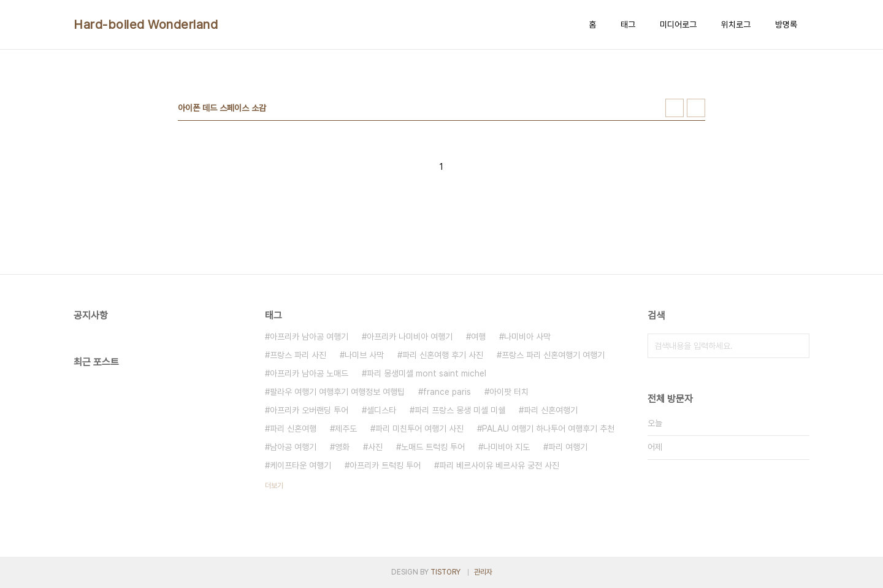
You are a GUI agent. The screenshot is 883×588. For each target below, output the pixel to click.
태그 (628, 25)
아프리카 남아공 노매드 (309, 373)
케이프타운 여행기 (300, 465)
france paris (447, 392)
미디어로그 (678, 25)
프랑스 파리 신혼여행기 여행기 (553, 355)
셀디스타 (381, 410)
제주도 (346, 429)
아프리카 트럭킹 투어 (385, 465)
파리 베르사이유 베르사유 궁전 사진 (499, 465)
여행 (478, 337)
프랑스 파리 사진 (298, 355)
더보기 (274, 486)
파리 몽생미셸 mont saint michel (426, 373)
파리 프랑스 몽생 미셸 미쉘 (460, 410)
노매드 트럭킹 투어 (433, 447)
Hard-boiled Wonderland (146, 25)
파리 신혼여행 (293, 429)
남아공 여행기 (293, 447)
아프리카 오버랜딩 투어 (309, 410)
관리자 (483, 572)
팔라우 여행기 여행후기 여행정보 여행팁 (337, 392)
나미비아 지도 (506, 447)
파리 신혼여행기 (551, 410)
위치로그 (736, 25)
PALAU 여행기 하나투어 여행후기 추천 (548, 429)
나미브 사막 (364, 355)
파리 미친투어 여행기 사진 (419, 429)
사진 (375, 447)
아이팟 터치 (509, 392)
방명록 (786, 25)
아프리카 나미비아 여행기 (410, 337)
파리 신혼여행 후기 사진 (443, 355)
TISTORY (445, 572)
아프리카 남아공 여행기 (309, 337)
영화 (342, 447)
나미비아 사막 (527, 337)
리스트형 (696, 108)
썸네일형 (675, 108)
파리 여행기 (568, 447)
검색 (797, 346)
